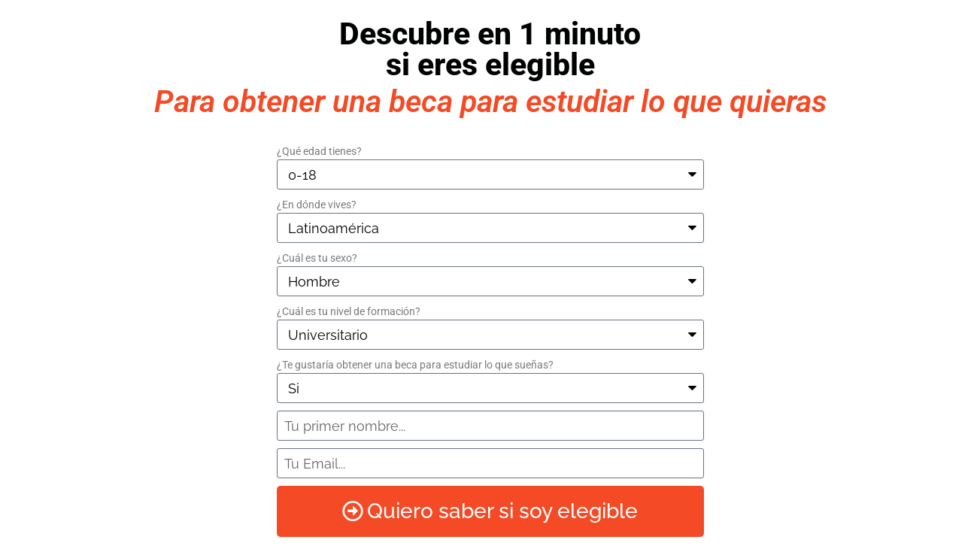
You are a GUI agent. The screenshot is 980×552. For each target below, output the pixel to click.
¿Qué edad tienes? (319, 151)
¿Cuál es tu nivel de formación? (349, 311)
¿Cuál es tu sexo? (317, 258)
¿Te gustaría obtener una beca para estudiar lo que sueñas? (415, 365)
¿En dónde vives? (317, 205)
